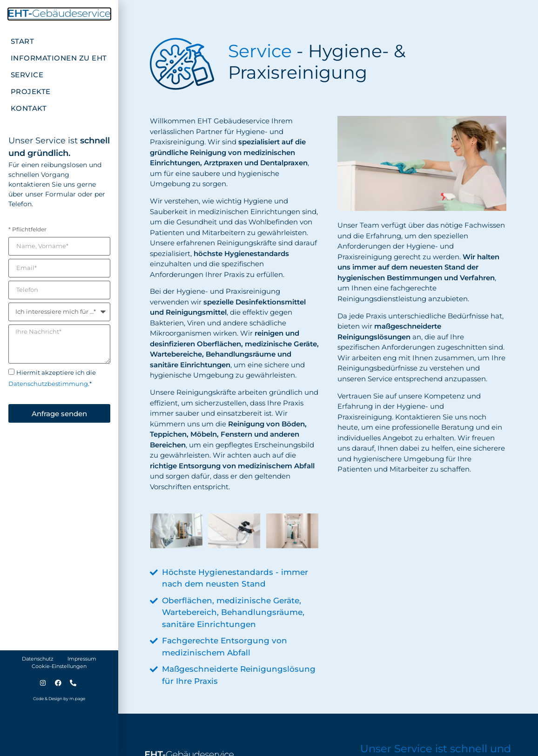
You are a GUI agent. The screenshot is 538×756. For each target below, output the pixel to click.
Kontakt (29, 108)
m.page (77, 699)
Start (23, 41)
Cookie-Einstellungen (59, 666)
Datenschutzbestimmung (48, 384)
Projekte (31, 91)
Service (27, 75)
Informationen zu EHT (59, 58)
